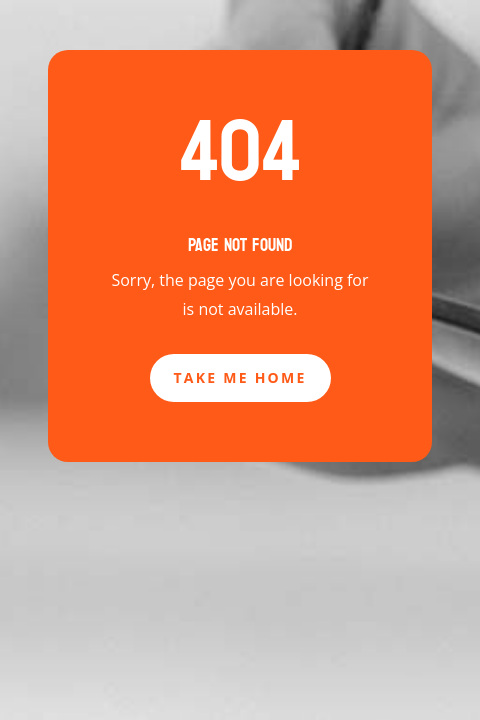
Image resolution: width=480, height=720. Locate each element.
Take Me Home (240, 377)
